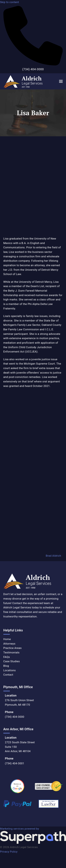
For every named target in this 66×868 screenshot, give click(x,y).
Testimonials (11, 652)
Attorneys (9, 644)
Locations (10, 670)
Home (7, 639)
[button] (61, 81)
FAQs (7, 657)
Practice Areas (13, 648)
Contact (8, 675)
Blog (6, 666)
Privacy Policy (9, 852)
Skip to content (9, 2)
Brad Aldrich (53, 556)
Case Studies (12, 661)
